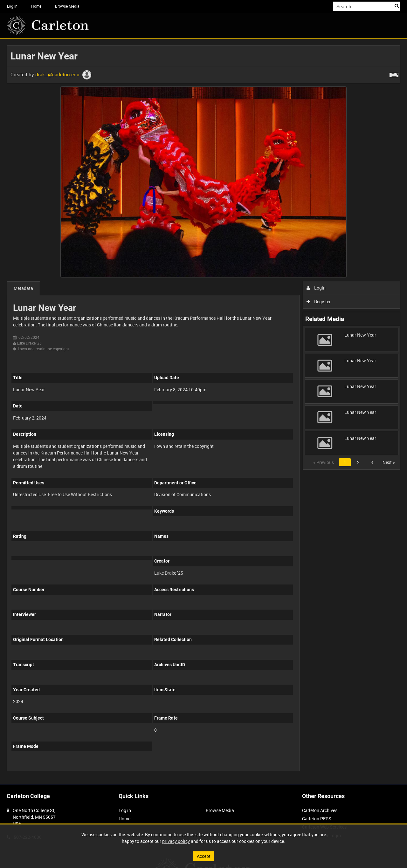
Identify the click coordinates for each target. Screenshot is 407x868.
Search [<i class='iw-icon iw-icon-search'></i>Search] (397, 6)
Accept (204, 856)
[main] (203, 412)
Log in (12, 6)
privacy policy (176, 841)
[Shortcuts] (394, 74)
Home (36, 6)
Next (389, 462)
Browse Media (67, 6)
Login (316, 288)
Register (319, 301)
